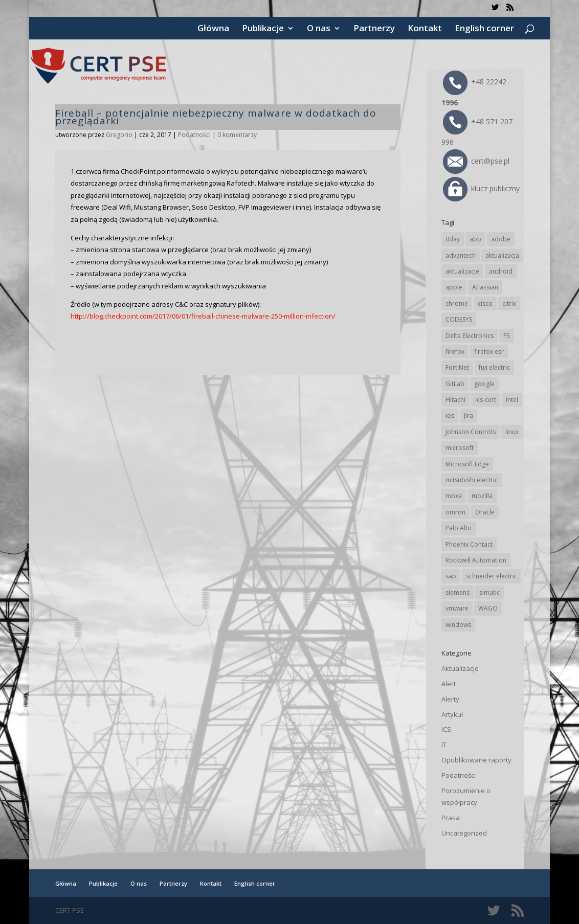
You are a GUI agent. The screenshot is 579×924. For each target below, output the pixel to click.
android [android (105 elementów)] (501, 271)
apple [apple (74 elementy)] (454, 287)
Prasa (451, 818)
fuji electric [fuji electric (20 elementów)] (494, 367)
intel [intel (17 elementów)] (512, 400)
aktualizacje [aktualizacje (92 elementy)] (462, 271)
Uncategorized (464, 833)
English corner (484, 29)
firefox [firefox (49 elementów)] (455, 352)
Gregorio (119, 135)
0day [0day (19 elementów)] (453, 239)
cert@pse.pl (476, 161)
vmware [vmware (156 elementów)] (457, 608)
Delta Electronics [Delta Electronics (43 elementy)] (470, 336)
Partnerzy (374, 29)
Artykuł (452, 714)
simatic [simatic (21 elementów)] (489, 592)
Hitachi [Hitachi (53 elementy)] (455, 400)
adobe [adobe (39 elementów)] (501, 239)
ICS (446, 729)
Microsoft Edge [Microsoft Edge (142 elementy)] (467, 464)
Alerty (450, 699)
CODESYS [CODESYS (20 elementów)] (459, 319)
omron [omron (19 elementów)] (455, 512)
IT (444, 745)
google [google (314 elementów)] (484, 384)
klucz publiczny (481, 188)
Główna (213, 29)
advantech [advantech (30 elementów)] (461, 255)
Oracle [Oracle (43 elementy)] (485, 512)
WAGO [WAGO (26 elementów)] (488, 608)
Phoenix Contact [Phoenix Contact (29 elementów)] (469, 544)
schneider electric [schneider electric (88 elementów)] (492, 576)
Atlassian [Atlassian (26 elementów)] (485, 287)
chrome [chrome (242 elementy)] (457, 303)
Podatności (194, 135)
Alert (449, 684)
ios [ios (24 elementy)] (450, 415)
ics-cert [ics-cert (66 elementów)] (486, 400)
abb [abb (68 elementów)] (475, 239)
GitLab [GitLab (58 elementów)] (455, 384)
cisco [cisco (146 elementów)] (485, 303)
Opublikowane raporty (476, 760)
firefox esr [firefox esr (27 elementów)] (489, 352)
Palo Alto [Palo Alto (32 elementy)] (459, 528)
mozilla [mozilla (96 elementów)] (482, 496)
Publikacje (263, 29)
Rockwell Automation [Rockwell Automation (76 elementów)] (476, 560)
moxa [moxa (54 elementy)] (454, 496)
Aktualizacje (460, 668)
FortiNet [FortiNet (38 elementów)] (457, 367)
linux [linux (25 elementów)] (512, 432)
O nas (319, 29)
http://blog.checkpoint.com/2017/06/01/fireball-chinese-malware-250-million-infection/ (203, 316)
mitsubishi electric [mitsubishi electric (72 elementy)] (472, 480)
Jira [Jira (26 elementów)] (469, 415)
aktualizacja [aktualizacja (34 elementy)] (502, 255)
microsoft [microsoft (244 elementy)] (460, 448)
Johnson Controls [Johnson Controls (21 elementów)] (471, 432)
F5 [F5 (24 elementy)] (507, 336)
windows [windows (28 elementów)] (458, 625)
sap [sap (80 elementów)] (451, 576)
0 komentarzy (237, 135)
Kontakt (425, 29)
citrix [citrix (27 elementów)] (509, 303)
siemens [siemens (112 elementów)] (458, 592)
